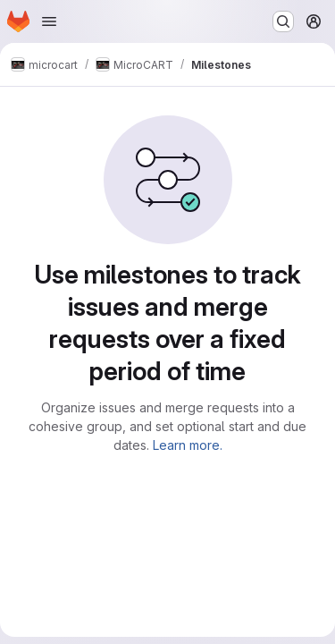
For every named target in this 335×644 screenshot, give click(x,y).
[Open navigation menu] (49, 21)
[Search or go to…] (283, 21)
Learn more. (188, 445)
